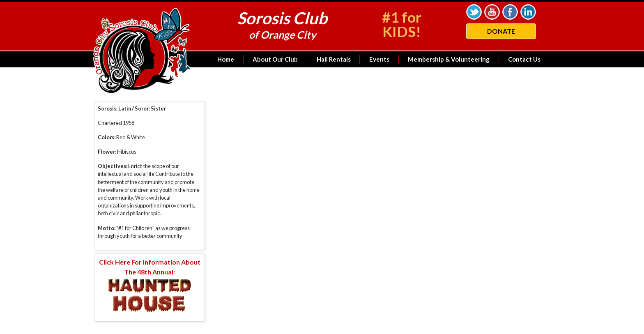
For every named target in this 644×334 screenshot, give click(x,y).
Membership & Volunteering (449, 59)
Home (226, 59)
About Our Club (275, 59)
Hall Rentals (334, 59)
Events (379, 59)
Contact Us (524, 59)
